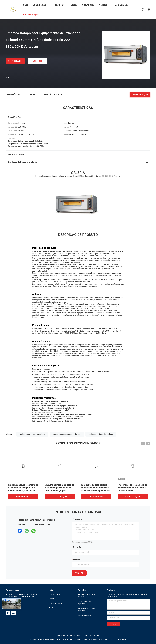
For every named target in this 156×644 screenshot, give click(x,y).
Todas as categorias (85, 615)
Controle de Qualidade (56, 603)
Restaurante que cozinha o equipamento (87, 610)
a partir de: (77, 547)
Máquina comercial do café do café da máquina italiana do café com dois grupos (59, 488)
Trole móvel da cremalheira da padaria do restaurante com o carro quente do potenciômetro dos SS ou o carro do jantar (132, 490)
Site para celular (75, 635)
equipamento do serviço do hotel (101, 434)
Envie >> (114, 624)
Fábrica (51, 599)
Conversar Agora (15, 61)
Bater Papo (37, 61)
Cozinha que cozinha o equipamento (85, 603)
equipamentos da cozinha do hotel (32, 434)
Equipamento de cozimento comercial (87, 596)
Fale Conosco (53, 608)
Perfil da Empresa (55, 594)
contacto (79, 573)
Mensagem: (77, 519)
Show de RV (88, 5)
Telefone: (76, 559)
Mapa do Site (61, 635)
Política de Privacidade (92, 635)
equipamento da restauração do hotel (67, 434)
